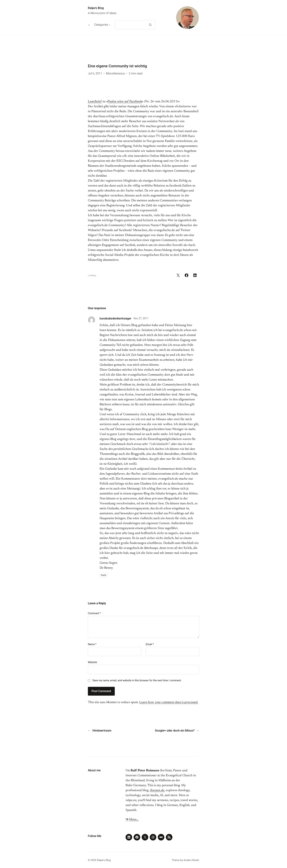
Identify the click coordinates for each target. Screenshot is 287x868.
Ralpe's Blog (96, 8)
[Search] (150, 25)
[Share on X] (178, 275)
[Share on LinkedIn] (195, 275)
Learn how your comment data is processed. (169, 702)
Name (92, 644)
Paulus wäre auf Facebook (125, 102)
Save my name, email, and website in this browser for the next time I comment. (137, 680)
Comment (94, 613)
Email (150, 644)
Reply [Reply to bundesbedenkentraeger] (104, 575)
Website (92, 662)
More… (134, 820)
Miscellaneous (115, 73)
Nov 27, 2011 (141, 318)
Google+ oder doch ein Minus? (175, 731)
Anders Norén (191, 860)
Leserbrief (95, 102)
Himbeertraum (102, 731)
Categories (101, 25)
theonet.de (157, 790)
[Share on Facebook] (187, 275)
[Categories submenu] (110, 25)
